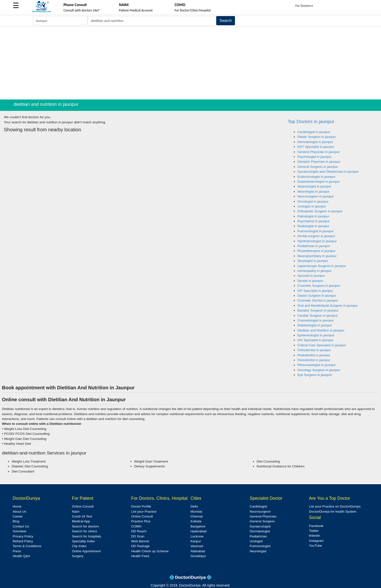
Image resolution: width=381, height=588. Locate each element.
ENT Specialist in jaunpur (316, 147)
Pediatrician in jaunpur (314, 246)
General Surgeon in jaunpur (318, 167)
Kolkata (196, 521)
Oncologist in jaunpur (313, 201)
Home (17, 506)
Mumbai (196, 512)
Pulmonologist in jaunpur (316, 231)
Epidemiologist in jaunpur (316, 335)
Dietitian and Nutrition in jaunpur (321, 330)
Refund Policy (23, 541)
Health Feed (140, 556)
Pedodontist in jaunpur (314, 355)
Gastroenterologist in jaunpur (319, 182)
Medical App (81, 521)
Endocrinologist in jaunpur (316, 177)
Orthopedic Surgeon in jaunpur (320, 211)
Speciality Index (83, 541)
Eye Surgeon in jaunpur (315, 375)
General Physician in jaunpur (319, 152)
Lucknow (197, 536)
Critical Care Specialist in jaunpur (322, 345)
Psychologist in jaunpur (314, 157)
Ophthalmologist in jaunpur (317, 241)
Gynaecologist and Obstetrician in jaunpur (328, 172)
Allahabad (198, 551)
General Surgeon (262, 521)
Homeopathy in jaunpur (315, 271)
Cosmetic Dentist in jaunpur (318, 300)
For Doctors (304, 6)
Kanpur (196, 541)
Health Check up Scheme (150, 551)
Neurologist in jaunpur (313, 192)
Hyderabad (199, 531)
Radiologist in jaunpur (313, 226)
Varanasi (197, 546)
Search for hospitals (87, 536)
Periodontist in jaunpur (314, 360)
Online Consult (83, 506)
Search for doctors (85, 526)
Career (18, 516)
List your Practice (144, 512)
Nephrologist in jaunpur (314, 186)
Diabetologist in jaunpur (315, 325)
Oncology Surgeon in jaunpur (319, 370)
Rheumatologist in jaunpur (317, 365)
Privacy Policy (23, 536)
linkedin (314, 536)
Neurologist (258, 551)
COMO (136, 526)
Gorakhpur (198, 556)
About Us (19, 512)
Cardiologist (259, 506)
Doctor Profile (141, 506)
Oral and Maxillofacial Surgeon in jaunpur (328, 306)
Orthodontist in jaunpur (314, 350)
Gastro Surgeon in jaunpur (317, 296)
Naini (76, 512)
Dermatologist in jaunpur (315, 142)
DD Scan (138, 536)
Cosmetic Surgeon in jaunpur (319, 286)
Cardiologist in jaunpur (314, 132)
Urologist (256, 541)
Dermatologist (260, 531)
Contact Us (21, 526)
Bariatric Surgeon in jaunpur (318, 310)
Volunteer (20, 531)
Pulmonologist (260, 546)
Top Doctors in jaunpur (311, 121)
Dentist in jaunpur (310, 281)
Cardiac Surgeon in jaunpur (318, 316)
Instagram (316, 541)
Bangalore (198, 526)
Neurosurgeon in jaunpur (316, 196)
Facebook (316, 526)
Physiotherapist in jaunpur (316, 251)
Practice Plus (141, 521)
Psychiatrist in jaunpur (314, 221)
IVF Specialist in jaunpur (315, 291)
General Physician (263, 516)
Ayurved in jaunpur (311, 276)
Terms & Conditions (27, 546)
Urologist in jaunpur (312, 206)
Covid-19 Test (82, 516)
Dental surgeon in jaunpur (316, 236)
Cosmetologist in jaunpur (316, 320)
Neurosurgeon (260, 512)
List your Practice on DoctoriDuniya (335, 506)
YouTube (315, 546)
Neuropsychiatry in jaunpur (317, 256)
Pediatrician (258, 536)
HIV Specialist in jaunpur (315, 340)
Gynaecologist (260, 526)
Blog (16, 521)
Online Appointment (86, 551)
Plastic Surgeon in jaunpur (317, 137)
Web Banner (140, 541)
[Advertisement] (190, 63)
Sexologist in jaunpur (313, 261)
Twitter (314, 531)
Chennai (197, 516)
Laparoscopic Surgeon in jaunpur (322, 266)
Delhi (194, 506)
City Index (79, 546)
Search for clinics (85, 531)
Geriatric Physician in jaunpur (319, 162)
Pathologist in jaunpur (313, 216)
